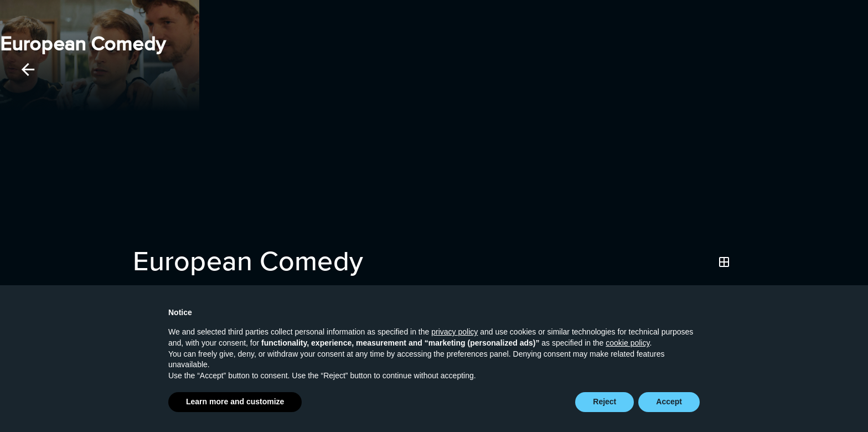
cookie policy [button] (627, 343)
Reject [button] (604, 402)
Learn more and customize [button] (235, 402)
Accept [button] (669, 402)
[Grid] (724, 262)
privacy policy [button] (454, 332)
